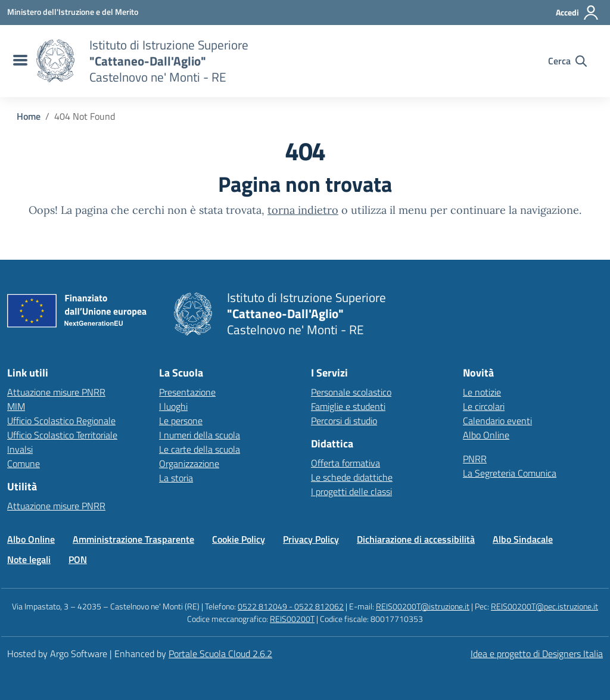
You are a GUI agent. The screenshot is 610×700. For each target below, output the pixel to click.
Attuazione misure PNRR (56, 392)
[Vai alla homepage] (55, 61)
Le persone (181, 421)
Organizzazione (189, 463)
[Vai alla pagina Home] (29, 116)
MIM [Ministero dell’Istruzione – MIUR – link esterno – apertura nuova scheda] (16, 406)
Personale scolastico (351, 392)
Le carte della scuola (200, 449)
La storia (176, 478)
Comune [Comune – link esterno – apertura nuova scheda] (24, 463)
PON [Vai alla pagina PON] (78, 559)
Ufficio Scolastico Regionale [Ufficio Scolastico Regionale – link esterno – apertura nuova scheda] (61, 421)
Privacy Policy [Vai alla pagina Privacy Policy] (311, 539)
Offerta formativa (346, 463)
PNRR (475, 459)
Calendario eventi (497, 421)
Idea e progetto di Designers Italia (537, 654)
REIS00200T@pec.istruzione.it (544, 606)
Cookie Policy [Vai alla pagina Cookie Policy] (239, 539)
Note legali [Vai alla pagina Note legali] (29, 559)
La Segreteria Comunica (510, 473)
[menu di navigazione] (19, 61)
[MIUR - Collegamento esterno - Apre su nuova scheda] (73, 12)
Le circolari (484, 406)
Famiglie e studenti (348, 406)
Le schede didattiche (352, 477)
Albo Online (486, 435)
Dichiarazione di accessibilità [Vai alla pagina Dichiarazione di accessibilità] (416, 539)
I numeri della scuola (200, 435)
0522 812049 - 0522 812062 (291, 606)
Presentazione (187, 392)
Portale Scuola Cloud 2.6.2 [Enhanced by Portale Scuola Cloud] (220, 654)
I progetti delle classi (351, 491)
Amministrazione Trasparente (133, 539)
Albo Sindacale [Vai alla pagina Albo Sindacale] (523, 539)
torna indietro (303, 210)
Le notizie (482, 392)
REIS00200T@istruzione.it (423, 606)
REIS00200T (292, 619)
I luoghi (173, 406)
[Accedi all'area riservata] (578, 13)
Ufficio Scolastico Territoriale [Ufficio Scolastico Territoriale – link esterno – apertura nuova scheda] (62, 435)
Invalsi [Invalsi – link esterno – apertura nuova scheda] (20, 449)
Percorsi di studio (344, 421)
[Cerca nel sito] (567, 61)
